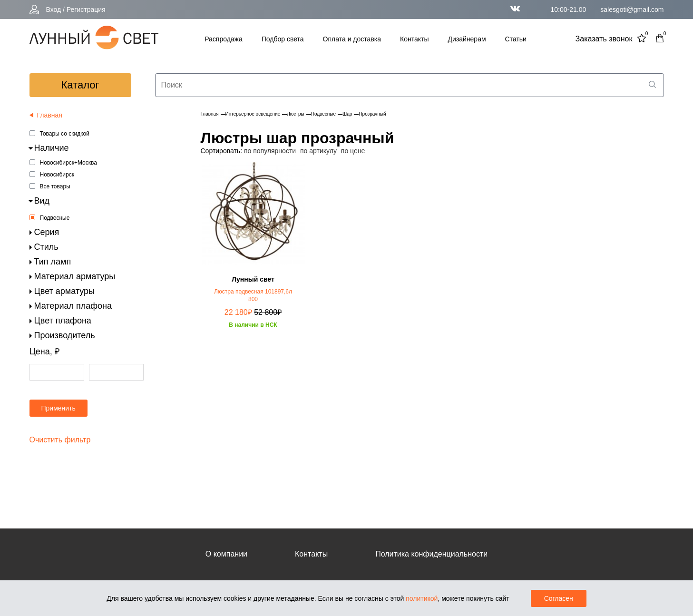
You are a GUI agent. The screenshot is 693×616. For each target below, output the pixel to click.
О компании (226, 554)
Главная (210, 114)
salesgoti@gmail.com (632, 10)
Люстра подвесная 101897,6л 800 (253, 295)
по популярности (270, 151)
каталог (80, 85)
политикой (422, 598)
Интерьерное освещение (253, 114)
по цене (353, 151)
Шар (347, 114)
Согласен (559, 598)
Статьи (516, 39)
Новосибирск (57, 175)
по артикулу (318, 151)
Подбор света (283, 39)
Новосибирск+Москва (68, 163)
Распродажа (224, 39)
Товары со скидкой (65, 134)
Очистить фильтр (60, 440)
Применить (59, 408)
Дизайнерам (467, 39)
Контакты (414, 39)
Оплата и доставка (352, 39)
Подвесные (55, 218)
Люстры (295, 114)
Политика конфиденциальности (431, 554)
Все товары (55, 186)
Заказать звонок (604, 39)
